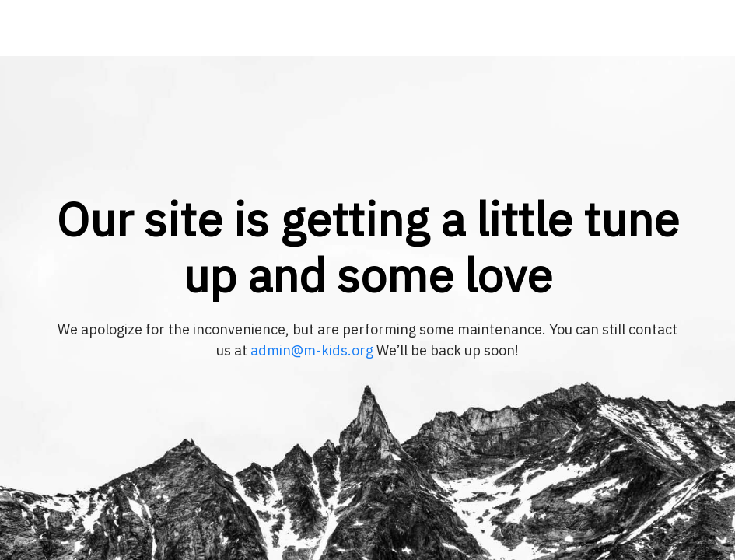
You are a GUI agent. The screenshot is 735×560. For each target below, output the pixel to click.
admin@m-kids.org (312, 350)
